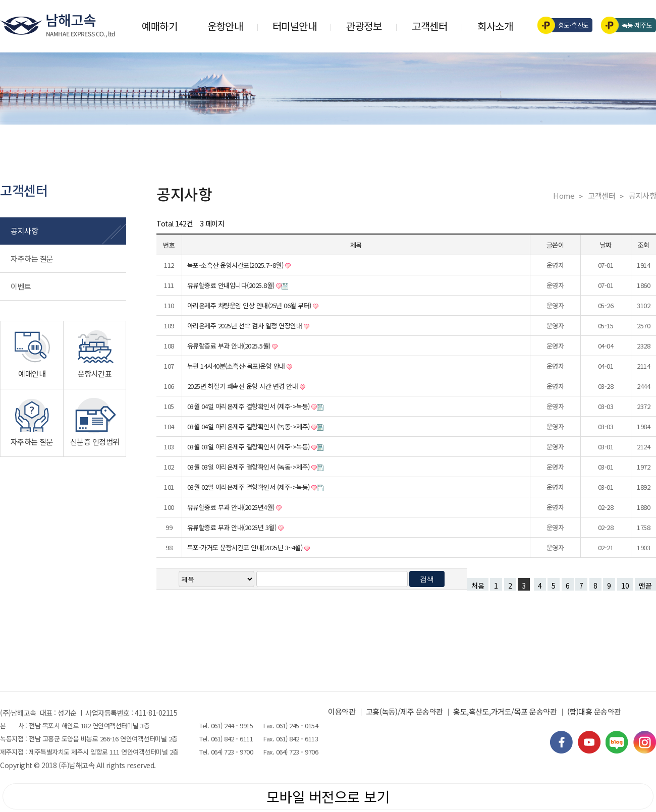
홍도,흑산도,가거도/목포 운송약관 (505, 711)
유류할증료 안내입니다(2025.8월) (232, 285)
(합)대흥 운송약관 (594, 711)
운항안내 (225, 26)
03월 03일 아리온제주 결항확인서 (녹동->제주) (250, 467)
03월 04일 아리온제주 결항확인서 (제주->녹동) (250, 406)
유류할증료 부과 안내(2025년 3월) (233, 527)
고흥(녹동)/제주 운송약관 (404, 711)
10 (623, 584)
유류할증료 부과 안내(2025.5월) (230, 346)
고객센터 (429, 26)
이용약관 (342, 711)
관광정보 (364, 26)
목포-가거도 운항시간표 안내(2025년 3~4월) (246, 547)
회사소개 (495, 26)
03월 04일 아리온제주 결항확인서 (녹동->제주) (250, 426)
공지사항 (24, 231)
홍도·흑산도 (566, 25)
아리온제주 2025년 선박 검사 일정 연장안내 (245, 326)
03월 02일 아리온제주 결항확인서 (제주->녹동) (250, 487)
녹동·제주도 (630, 25)
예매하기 (159, 26)
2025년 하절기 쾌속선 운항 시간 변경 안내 (243, 386)
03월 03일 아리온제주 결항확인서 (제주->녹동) (250, 447)
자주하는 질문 (32, 258)
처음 (478, 586)
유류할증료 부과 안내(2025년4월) (232, 507)
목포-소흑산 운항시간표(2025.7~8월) (236, 265)
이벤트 (21, 286)
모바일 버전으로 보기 (328, 796)
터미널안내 (295, 26)
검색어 (0, 0)
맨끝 (645, 586)
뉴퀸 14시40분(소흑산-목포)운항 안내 (237, 366)
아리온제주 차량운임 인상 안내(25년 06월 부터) (250, 305)
